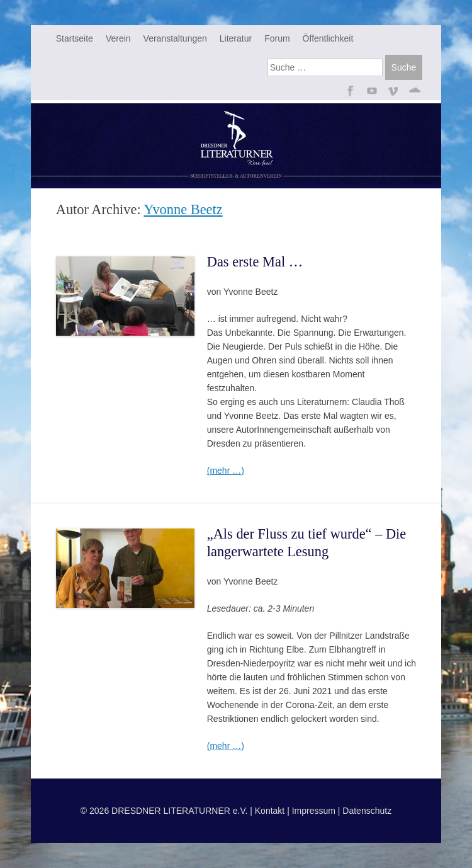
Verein (118, 38)
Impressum (314, 811)
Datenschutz (367, 811)
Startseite (75, 38)
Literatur (236, 38)
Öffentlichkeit (328, 38)
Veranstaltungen (175, 38)
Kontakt (270, 811)
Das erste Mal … (255, 262)
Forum (277, 38)
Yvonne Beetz (183, 209)
